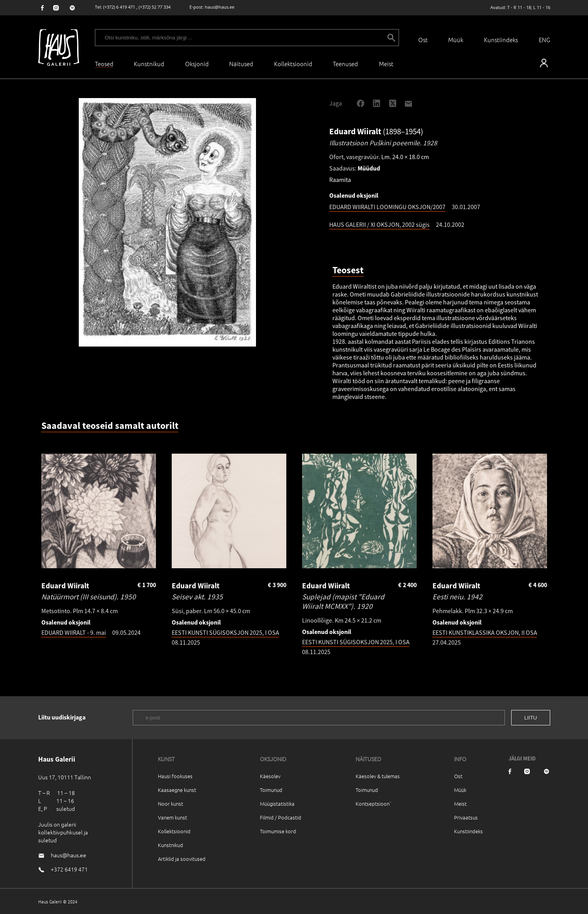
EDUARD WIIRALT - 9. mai (74, 632)
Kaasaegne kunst (177, 790)
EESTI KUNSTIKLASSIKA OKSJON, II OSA (485, 632)
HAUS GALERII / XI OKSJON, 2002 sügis (379, 224)
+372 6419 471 (69, 869)
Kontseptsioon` (374, 804)
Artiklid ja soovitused (182, 859)
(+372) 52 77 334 (155, 7)
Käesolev (270, 776)
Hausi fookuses (175, 776)
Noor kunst (171, 804)
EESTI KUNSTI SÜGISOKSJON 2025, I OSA (225, 632)
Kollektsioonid (293, 64)
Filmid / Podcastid (281, 817)
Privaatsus (466, 817)
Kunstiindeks (501, 40)
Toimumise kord (278, 831)
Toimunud (271, 790)
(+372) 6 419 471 (119, 7)
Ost (423, 40)
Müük (456, 40)
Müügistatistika (277, 804)
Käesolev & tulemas (378, 776)
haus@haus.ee (220, 7)
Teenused (345, 64)
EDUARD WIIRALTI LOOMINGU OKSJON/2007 (387, 207)
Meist (460, 804)
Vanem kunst (173, 817)
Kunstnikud (149, 64)
